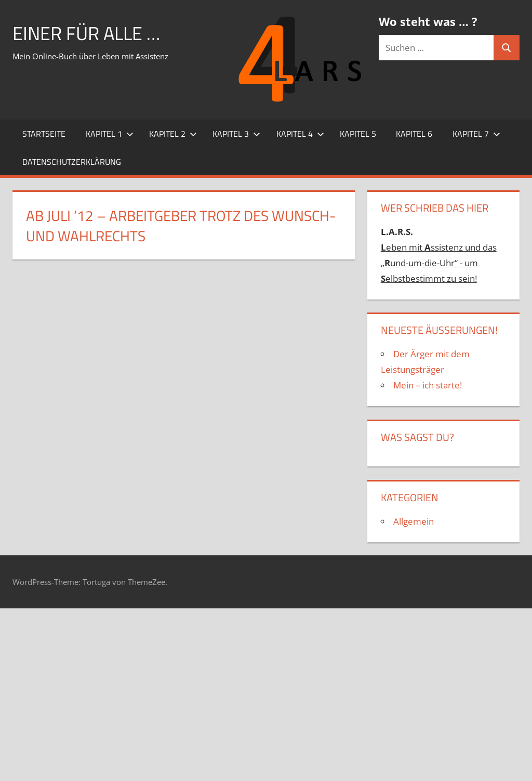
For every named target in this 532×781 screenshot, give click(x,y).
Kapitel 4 (300, 134)
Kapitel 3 (236, 134)
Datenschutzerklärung (72, 162)
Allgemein (414, 521)
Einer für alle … (86, 33)
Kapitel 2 (173, 134)
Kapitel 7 (476, 134)
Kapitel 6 (414, 134)
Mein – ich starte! (428, 385)
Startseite (44, 134)
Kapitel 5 (358, 134)
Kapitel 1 (110, 134)
